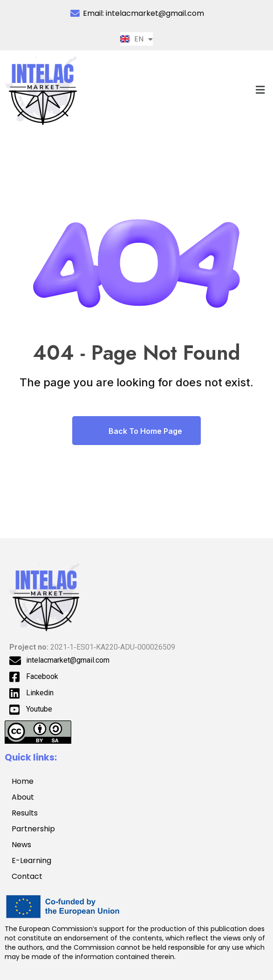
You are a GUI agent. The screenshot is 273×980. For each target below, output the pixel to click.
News (21, 845)
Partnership (38, 829)
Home (23, 781)
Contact (27, 876)
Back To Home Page (136, 431)
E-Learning (31, 860)
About (23, 797)
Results (25, 813)
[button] (260, 90)
